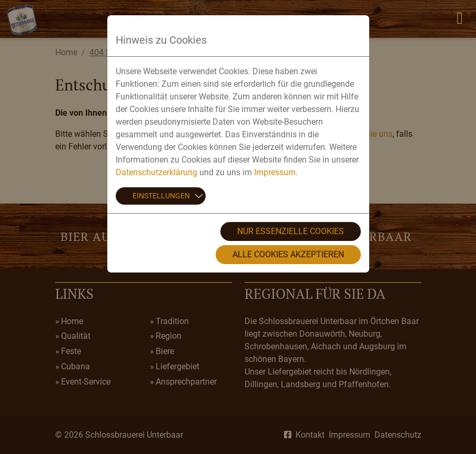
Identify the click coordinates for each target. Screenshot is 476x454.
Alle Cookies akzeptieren (288, 254)
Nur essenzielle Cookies (291, 231)
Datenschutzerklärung (156, 172)
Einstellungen (161, 196)
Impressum (275, 172)
